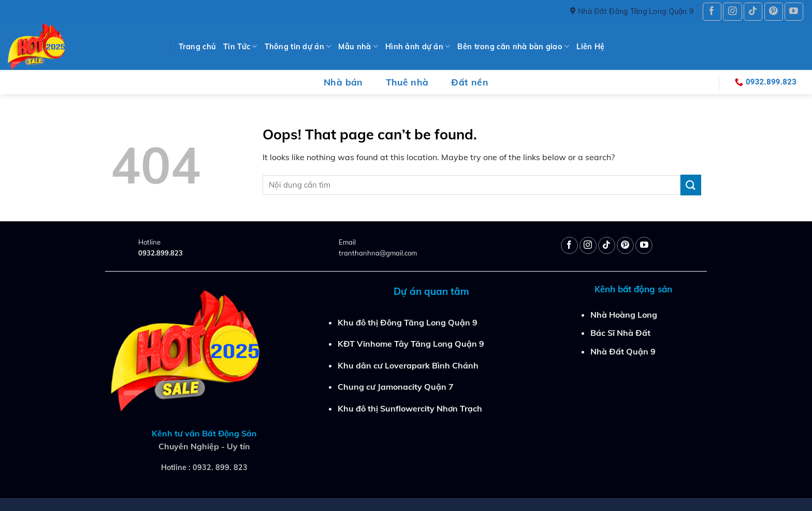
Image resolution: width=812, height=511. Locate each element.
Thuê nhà (407, 82)
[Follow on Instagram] (732, 12)
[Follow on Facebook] (712, 12)
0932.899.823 (161, 253)
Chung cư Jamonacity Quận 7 (396, 387)
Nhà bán (343, 82)
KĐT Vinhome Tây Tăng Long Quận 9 (411, 344)
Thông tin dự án (298, 46)
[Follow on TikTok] (753, 12)
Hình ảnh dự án (418, 46)
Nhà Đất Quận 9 (623, 351)
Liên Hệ (590, 47)
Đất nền (469, 82)
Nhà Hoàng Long (624, 315)
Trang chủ (198, 47)
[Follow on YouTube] (794, 12)
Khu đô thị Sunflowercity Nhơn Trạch (410, 408)
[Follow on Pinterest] (774, 12)
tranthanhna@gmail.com (378, 253)
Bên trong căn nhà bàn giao (513, 46)
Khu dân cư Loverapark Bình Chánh (408, 365)
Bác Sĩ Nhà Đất (620, 333)
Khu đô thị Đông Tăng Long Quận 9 (408, 322)
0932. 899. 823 (220, 467)
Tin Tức (240, 46)
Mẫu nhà (358, 46)
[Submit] (691, 185)
